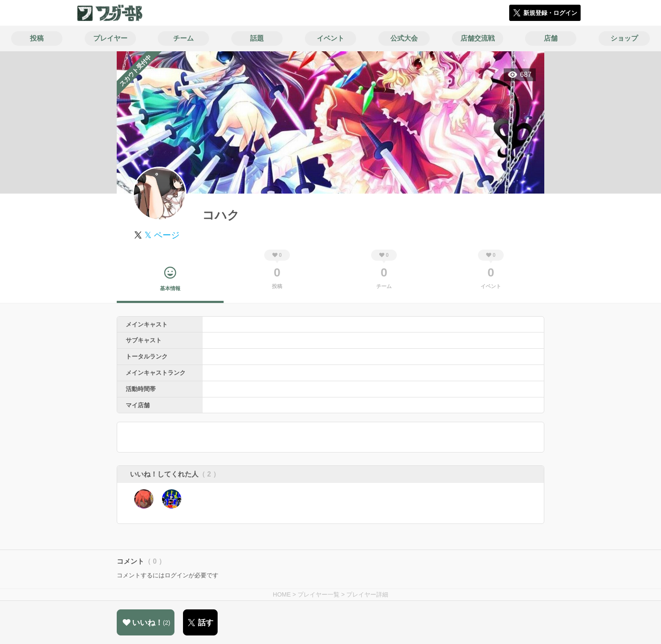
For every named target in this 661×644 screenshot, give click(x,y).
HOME (282, 594)
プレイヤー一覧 (319, 594)
